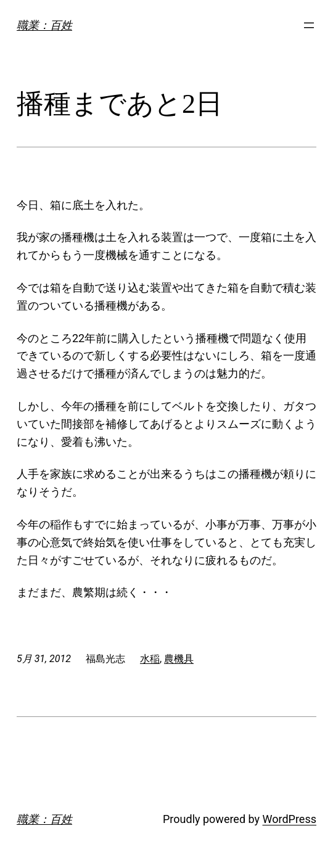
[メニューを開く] (309, 25)
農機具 (179, 659)
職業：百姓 (44, 25)
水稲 (150, 659)
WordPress (290, 819)
